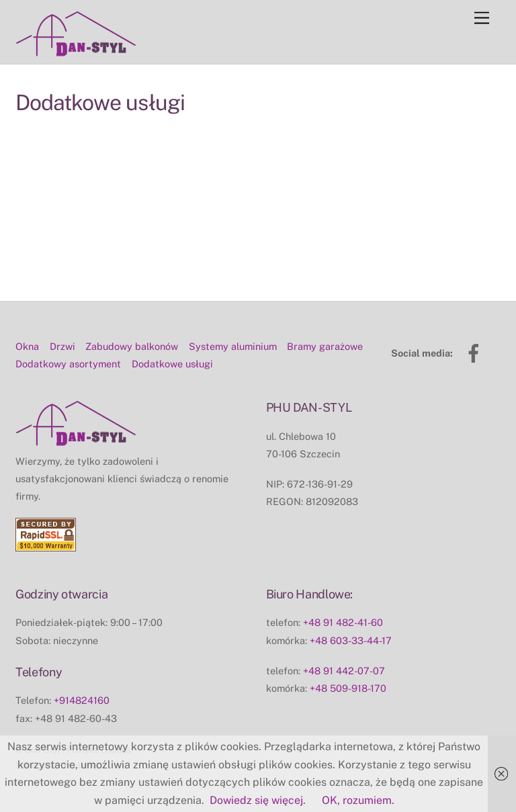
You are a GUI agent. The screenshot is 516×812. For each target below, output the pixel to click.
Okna (27, 346)
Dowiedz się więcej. (258, 800)
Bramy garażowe (325, 346)
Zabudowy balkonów (132, 346)
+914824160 (82, 700)
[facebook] (476, 352)
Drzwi (62, 346)
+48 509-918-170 (348, 688)
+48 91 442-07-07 (344, 671)
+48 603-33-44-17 (351, 640)
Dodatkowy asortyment (68, 364)
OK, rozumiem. (358, 800)
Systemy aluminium (233, 346)
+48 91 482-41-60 (343, 622)
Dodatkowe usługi (172, 364)
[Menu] (482, 18)
